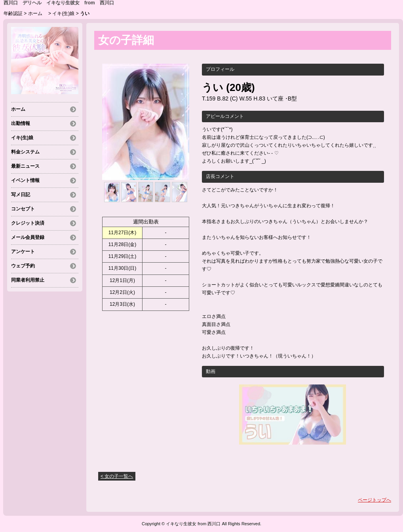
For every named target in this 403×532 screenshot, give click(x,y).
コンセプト (23, 209)
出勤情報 (21, 123)
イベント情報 (25, 180)
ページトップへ (374, 500)
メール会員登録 (28, 237)
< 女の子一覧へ (117, 476)
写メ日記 (21, 195)
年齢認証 (13, 13)
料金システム (25, 152)
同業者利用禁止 (28, 280)
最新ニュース (25, 166)
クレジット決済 (28, 223)
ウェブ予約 (23, 266)
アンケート (23, 252)
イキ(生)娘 (63, 13)
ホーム (38, 13)
